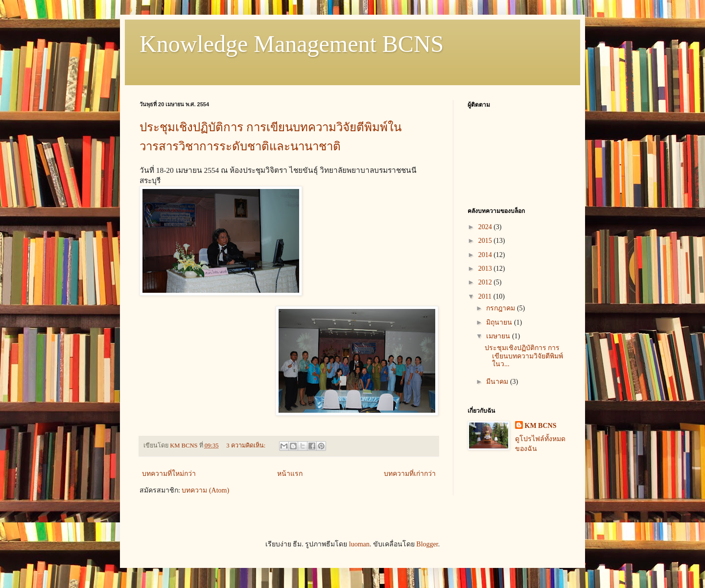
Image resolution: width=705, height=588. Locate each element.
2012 (486, 282)
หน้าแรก (290, 474)
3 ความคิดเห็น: (247, 446)
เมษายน (499, 336)
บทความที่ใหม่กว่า (169, 474)
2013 (486, 269)
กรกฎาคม (502, 308)
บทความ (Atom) (205, 490)
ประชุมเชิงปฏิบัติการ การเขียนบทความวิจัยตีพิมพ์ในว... (524, 356)
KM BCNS (541, 426)
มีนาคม (498, 382)
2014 (486, 255)
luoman (359, 544)
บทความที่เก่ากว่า (410, 474)
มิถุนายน (500, 322)
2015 (486, 241)
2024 (486, 227)
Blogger (427, 544)
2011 (486, 296)
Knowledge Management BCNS (292, 44)
